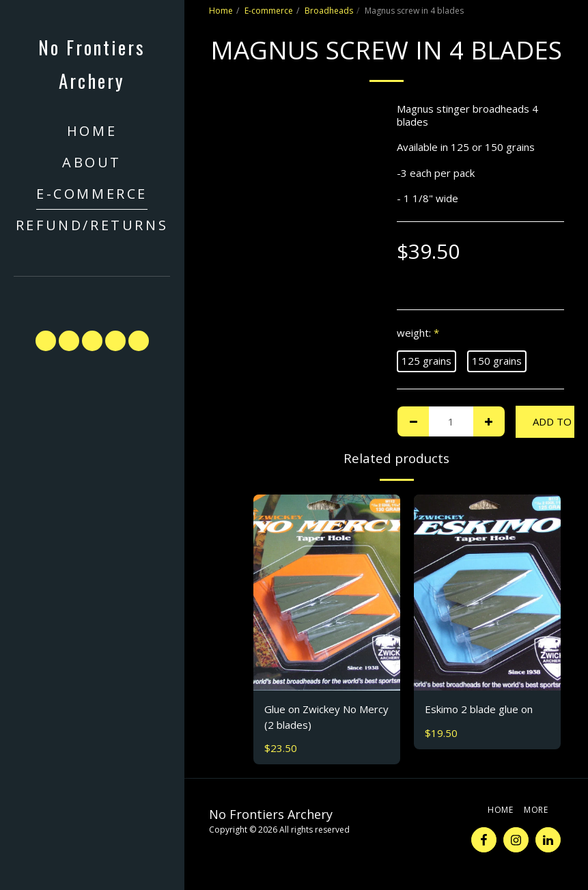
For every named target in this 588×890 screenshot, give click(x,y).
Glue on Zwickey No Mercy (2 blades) (326, 717)
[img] (327, 593)
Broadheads (329, 11)
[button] (92, 297)
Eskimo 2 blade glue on (479, 709)
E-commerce (269, 11)
